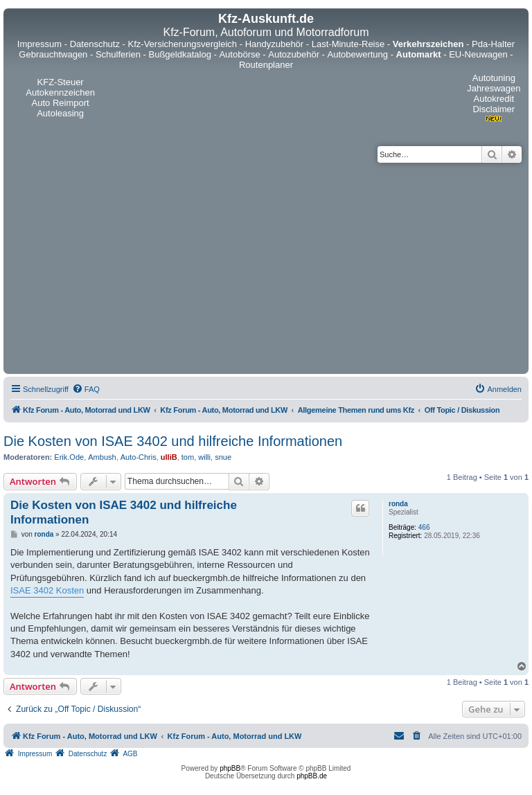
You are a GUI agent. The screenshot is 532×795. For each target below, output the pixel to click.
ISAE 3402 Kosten (47, 590)
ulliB (169, 457)
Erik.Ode (69, 457)
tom (188, 457)
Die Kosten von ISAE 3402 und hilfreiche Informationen (173, 441)
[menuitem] (86, 389)
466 (424, 527)
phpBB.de (312, 776)
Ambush (102, 457)
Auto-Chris (139, 457)
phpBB (230, 768)
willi (204, 457)
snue (223, 457)
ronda (398, 504)
